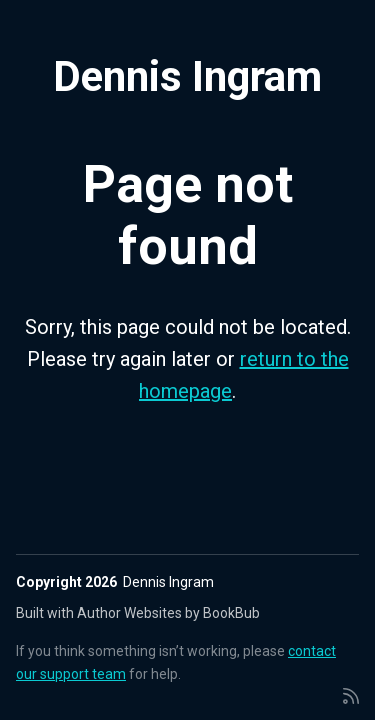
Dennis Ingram (187, 76)
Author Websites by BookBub (168, 613)
